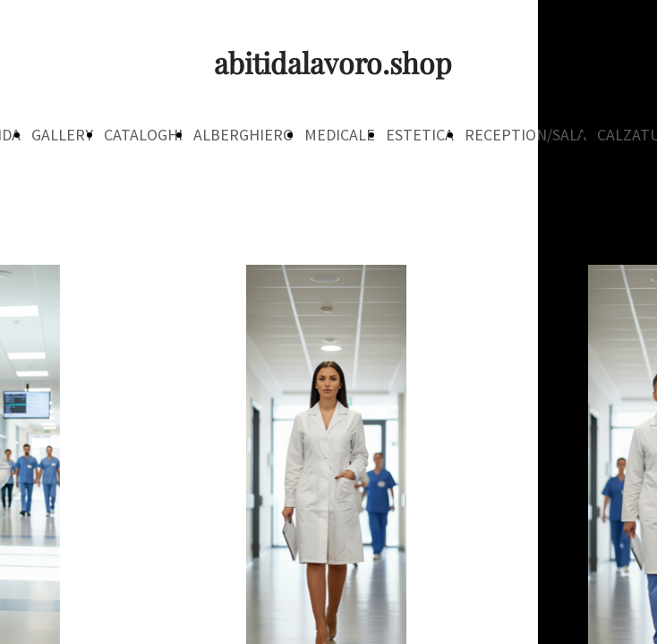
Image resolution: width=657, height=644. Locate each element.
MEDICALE (340, 135)
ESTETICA (420, 135)
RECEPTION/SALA (525, 135)
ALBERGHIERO (243, 135)
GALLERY (62, 135)
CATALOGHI (143, 135)
